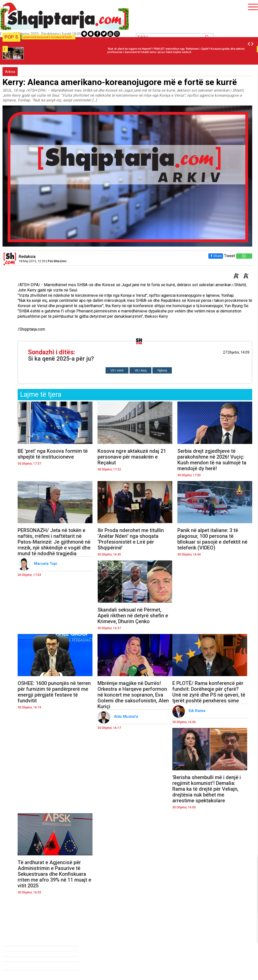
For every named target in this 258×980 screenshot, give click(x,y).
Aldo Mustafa (126, 717)
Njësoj (162, 370)
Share (216, 256)
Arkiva (10, 72)
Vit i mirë (117, 370)
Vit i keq (140, 370)
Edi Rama (198, 711)
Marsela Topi (46, 564)
